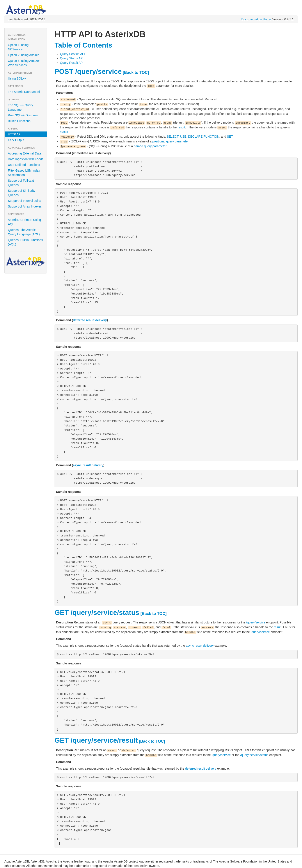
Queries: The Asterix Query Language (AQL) (24, 232)
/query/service (256, 622)
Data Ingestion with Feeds (26, 159)
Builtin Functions (19, 121)
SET (230, 137)
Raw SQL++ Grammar (23, 115)
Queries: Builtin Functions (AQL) (25, 242)
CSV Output (16, 140)
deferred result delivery (90, 320)
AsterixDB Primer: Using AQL (24, 222)
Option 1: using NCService (18, 47)
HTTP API (15, 134)
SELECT (173, 137)
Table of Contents (83, 45)
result (181, 127)
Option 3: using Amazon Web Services (24, 63)
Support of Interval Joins (24, 201)
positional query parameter (171, 141)
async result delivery (88, 465)
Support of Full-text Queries (21, 183)
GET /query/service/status (97, 612)
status (64, 132)
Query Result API (72, 63)
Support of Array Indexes (25, 206)
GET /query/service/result (96, 740)
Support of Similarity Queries (22, 193)
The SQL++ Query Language (20, 107)
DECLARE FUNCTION (204, 137)
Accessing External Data (25, 153)
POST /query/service (88, 71)
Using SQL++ (17, 78)
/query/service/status (254, 755)
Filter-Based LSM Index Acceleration (24, 173)
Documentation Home (256, 19)
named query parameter (150, 146)
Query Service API (73, 54)
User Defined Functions (24, 165)
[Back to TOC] (136, 73)
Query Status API (72, 58)
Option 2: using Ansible (24, 55)
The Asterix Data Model (24, 92)
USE (183, 137)
